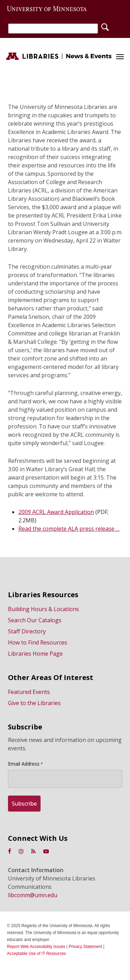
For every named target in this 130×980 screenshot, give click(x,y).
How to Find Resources (38, 642)
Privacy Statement (85, 947)
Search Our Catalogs (35, 620)
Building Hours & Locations (44, 609)
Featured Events (29, 692)
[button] (120, 56)
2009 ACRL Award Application (56, 512)
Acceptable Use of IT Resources (36, 954)
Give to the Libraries (34, 703)
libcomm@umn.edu (33, 895)
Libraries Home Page (35, 654)
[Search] (53, 29)
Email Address (25, 764)
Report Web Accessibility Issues (36, 947)
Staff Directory (27, 631)
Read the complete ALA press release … (69, 529)
